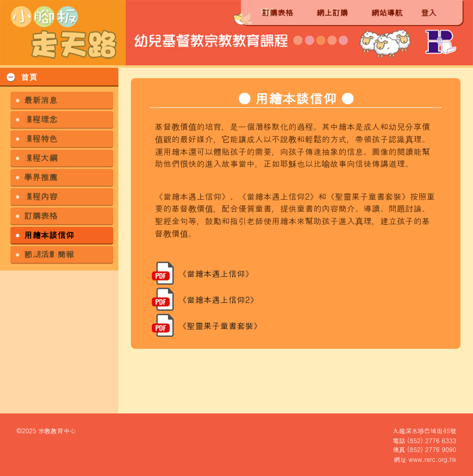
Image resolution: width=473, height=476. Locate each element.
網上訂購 (332, 12)
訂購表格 (277, 12)
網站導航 (387, 12)
